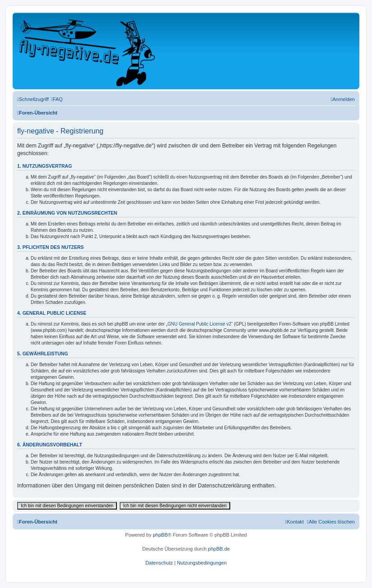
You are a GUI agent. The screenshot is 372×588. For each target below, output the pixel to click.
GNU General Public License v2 (199, 324)
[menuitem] (57, 99)
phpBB (160, 535)
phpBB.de (219, 549)
